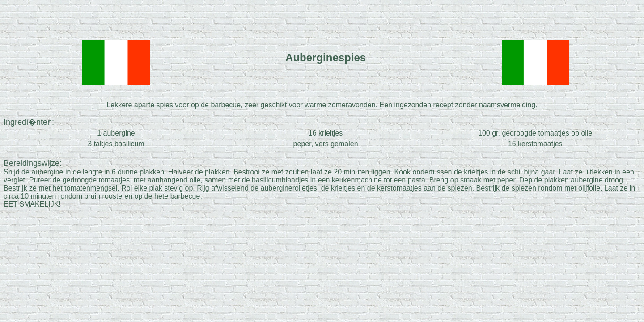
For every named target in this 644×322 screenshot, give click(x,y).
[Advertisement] (322, 17)
